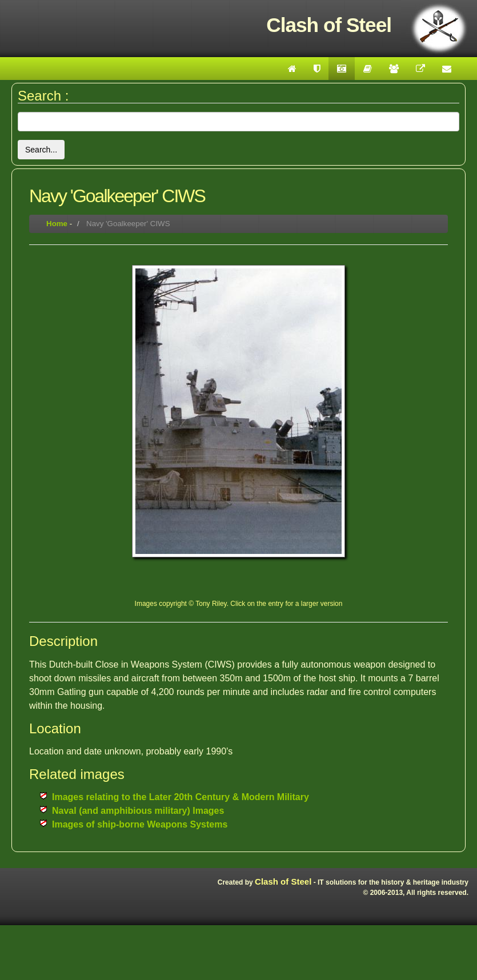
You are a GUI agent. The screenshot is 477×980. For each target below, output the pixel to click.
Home (57, 224)
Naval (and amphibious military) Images (138, 811)
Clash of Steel (283, 881)
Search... (41, 150)
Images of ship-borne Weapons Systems (140, 824)
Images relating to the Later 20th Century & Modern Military (181, 797)
